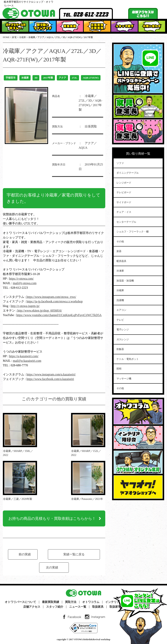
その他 (120, 241)
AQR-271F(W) (91, 78)
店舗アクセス (32, 607)
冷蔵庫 (25, 78)
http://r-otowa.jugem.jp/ (25, 306)
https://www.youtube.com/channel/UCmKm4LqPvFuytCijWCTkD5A (59, 315)
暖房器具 (121, 261)
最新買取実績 (51, 602)
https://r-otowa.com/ (21, 279)
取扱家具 (98, 607)
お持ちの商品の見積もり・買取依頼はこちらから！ (52, 518)
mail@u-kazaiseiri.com (27, 361)
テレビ (120, 320)
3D (36, 78)
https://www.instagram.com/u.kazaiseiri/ (51, 374)
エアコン (121, 310)
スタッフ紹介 (55, 607)
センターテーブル (126, 222)
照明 (119, 369)
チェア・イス (124, 212)
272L (74, 78)
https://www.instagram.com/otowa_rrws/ (51, 297)
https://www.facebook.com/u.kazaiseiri (50, 379)
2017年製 (48, 78)
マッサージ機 (124, 379)
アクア (62, 78)
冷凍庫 (120, 271)
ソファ (120, 163)
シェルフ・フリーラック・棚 (133, 232)
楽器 (119, 251)
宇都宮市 (11, 78)
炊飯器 (120, 349)
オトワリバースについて (20, 602)
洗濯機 (120, 300)
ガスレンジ (123, 339)
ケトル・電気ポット (128, 359)
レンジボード (124, 183)
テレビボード (124, 192)
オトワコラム (91, 602)
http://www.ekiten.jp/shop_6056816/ (39, 310)
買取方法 (71, 602)
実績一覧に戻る (74, 554)
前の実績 (25, 554)
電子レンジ (123, 330)
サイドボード (124, 202)
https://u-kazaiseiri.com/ (24, 356)
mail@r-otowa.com (25, 283)
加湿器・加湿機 (125, 281)
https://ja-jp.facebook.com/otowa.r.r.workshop (55, 301)
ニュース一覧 (78, 607)
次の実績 (52, 567)
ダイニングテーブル (128, 173)
